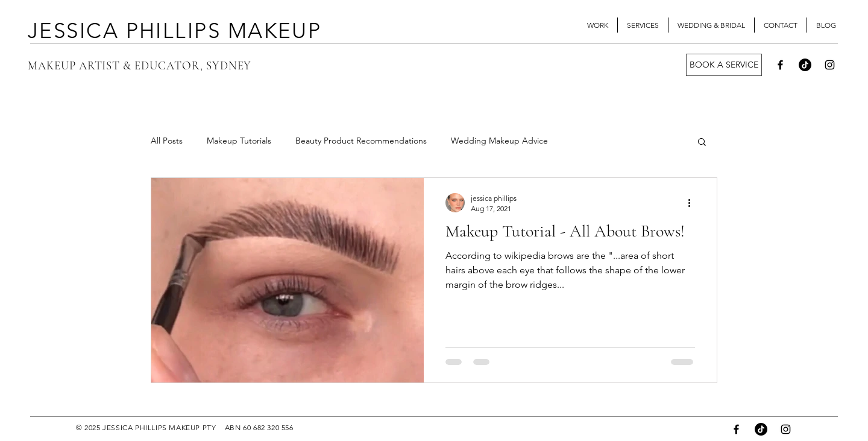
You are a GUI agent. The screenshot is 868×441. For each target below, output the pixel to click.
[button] (702, 143)
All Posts (167, 141)
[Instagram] (830, 65)
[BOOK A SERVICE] (724, 65)
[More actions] (693, 203)
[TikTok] (805, 65)
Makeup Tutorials (239, 141)
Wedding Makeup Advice (499, 141)
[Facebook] (780, 65)
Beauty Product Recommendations (361, 141)
